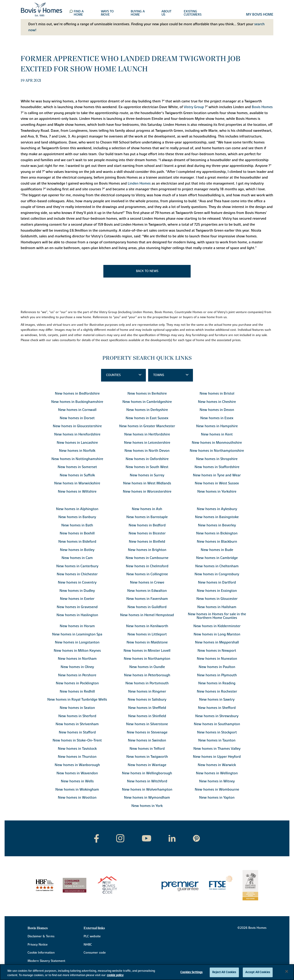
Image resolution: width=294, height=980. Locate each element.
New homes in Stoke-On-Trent (77, 740)
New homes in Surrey (147, 475)
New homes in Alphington (77, 509)
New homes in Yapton (217, 797)
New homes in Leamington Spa (77, 634)
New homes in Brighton (147, 550)
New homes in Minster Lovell (147, 651)
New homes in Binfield (147, 542)
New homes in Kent (217, 434)
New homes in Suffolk (77, 475)
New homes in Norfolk (77, 451)
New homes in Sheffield (147, 708)
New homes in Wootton (77, 797)
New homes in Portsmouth (147, 683)
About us (166, 13)
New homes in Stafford (77, 732)
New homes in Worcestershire (147, 491)
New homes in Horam (77, 626)
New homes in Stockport (217, 732)
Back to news (147, 271)
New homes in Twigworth (147, 757)
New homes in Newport (217, 651)
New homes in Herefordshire (77, 434)
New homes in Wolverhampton (147, 789)
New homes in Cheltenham (217, 566)
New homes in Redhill (77, 691)
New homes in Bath (77, 525)
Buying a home (138, 13)
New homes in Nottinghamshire (77, 459)
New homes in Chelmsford (147, 566)
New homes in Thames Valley (217, 749)
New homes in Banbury (77, 517)
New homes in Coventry (77, 582)
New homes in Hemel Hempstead (147, 615)
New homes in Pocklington (77, 683)
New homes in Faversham (147, 599)
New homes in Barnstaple (147, 517)
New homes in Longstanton (77, 642)
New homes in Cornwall (77, 410)
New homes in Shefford (217, 708)
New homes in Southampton (217, 724)
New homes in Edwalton (147, 591)
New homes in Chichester (77, 574)
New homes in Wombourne (217, 789)
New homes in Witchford (147, 781)
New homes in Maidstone (147, 642)
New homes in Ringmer (147, 691)
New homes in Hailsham (217, 607)
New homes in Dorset (77, 418)
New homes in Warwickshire (77, 483)
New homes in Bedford (147, 525)
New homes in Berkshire (147, 393)
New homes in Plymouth (217, 675)
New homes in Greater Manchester (147, 426)
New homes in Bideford (77, 542)
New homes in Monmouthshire (217, 443)
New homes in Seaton (77, 708)
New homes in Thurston (77, 757)
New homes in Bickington (217, 533)
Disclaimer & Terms (41, 936)
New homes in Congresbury (217, 574)
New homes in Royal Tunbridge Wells (77, 699)
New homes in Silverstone (147, 724)
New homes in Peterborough (147, 675)
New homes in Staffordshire (217, 467)
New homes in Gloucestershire (77, 426)
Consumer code (95, 953)
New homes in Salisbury (147, 699)
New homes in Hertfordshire (147, 434)
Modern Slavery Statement (46, 961)
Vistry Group (194, 107)
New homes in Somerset (77, 467)
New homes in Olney (77, 667)
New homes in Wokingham (77, 789)
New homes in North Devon (147, 451)
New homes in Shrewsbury (217, 716)
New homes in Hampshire (217, 426)
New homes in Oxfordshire (147, 459)
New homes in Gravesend (77, 607)
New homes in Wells (77, 781)
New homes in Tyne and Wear (217, 475)
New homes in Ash (147, 509)
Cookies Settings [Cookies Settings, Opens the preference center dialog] (191, 972)
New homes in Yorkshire (217, 491)
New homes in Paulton (217, 667)
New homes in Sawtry (217, 699)
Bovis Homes (262, 107)
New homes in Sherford (77, 716)
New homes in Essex (217, 418)
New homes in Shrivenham (77, 724)
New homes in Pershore (77, 675)
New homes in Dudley (77, 591)
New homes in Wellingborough (147, 773)
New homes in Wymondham (147, 797)
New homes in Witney (217, 781)
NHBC (88, 945)
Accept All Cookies (258, 972)
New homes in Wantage (147, 765)
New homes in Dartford (217, 582)
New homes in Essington (217, 591)
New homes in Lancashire (77, 443)
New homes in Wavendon (77, 773)
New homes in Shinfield (147, 716)
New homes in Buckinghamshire (77, 402)
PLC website (92, 936)
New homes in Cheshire (217, 402)
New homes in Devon (217, 410)
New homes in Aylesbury (217, 509)
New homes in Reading (217, 683)
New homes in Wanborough (77, 765)
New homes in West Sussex (217, 483)
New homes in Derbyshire (147, 410)
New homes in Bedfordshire (77, 393)
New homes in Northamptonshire (217, 451)
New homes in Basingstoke (217, 517)
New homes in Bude (217, 550)
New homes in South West (147, 467)
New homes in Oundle (147, 667)
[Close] (287, 972)
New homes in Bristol (217, 393)
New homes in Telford (147, 749)
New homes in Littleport (147, 634)
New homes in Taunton (217, 740)
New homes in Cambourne (147, 558)
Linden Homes (139, 183)
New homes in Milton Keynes (77, 651)
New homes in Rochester (217, 691)
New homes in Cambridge (217, 558)
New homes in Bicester (147, 533)
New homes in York (147, 806)
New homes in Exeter (77, 599)
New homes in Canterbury (77, 566)
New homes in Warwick (217, 765)
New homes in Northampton (147, 659)
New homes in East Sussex (147, 418)
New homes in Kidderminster (217, 626)
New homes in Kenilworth (147, 626)
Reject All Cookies (224, 972)
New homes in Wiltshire (77, 491)
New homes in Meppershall (217, 642)
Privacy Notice (38, 945)
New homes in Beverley (217, 525)
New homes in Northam (77, 659)
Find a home (79, 13)
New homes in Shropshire (217, 459)
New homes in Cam (77, 558)
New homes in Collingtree (147, 574)
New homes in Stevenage (147, 732)
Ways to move (107, 13)
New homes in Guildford (147, 607)
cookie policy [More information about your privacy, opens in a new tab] (115, 975)
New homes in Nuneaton (217, 659)
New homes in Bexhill (77, 533)
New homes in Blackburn (217, 542)
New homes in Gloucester (217, 599)
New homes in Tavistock (77, 749)
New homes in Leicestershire (147, 443)
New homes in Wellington (217, 773)
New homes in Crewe (147, 582)
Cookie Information (41, 953)
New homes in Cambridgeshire (147, 402)
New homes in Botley (77, 550)
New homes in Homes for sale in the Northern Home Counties (217, 616)
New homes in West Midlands (147, 483)
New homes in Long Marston (217, 634)
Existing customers (193, 13)
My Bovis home (260, 15)
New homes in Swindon (147, 740)
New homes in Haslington (77, 615)
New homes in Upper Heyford (217, 757)
